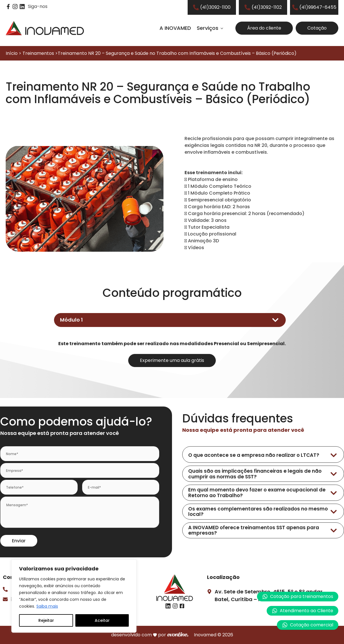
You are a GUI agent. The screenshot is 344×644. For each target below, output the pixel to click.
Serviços (208, 28)
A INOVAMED (175, 28)
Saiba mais (47, 606)
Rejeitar (46, 620)
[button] (302, 611)
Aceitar (102, 620)
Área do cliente (264, 28)
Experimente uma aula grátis (172, 360)
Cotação (317, 28)
